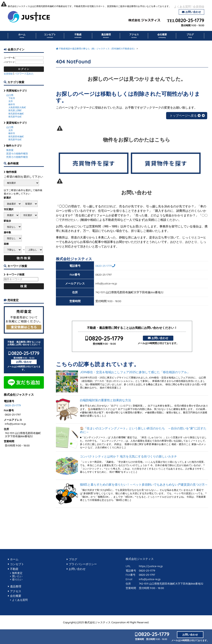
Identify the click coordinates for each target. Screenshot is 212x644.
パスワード (9, 62)
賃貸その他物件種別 (17, 153)
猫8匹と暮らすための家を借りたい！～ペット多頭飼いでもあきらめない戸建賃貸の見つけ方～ (144, 485)
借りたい (17, 579)
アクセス (134, 36)
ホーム (22, 36)
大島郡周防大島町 (17, 107)
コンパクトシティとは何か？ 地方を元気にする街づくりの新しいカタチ (128, 457)
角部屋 (10, 150)
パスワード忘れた (24, 74)
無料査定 (17, 573)
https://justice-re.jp (151, 566)
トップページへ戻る (185, 116)
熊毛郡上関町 (15, 110)
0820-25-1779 (190, 21)
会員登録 (199, 7)
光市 (11, 101)
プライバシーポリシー (83, 564)
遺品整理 (106, 36)
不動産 (78, 36)
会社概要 (162, 36)
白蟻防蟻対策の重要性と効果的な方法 (105, 400)
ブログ (190, 36)
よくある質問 (182, 7)
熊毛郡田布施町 (16, 114)
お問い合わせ (193, 12)
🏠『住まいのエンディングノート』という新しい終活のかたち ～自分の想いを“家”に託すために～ (143, 430)
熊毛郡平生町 (15, 117)
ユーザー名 (9, 58)
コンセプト (50, 36)
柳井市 (12, 104)
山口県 (10, 95)
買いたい (17, 576)
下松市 (12, 98)
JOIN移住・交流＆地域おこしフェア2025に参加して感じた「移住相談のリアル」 (135, 372)
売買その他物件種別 (17, 157)
